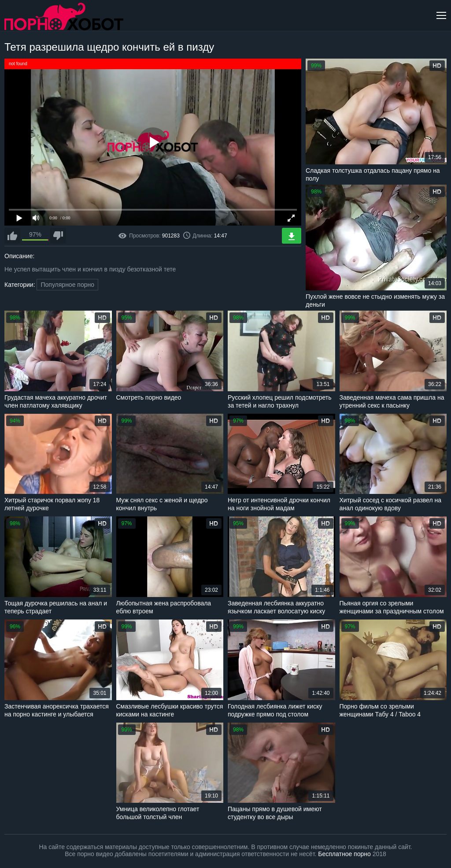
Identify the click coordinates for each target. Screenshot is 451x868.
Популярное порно (67, 285)
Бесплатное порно (344, 854)
